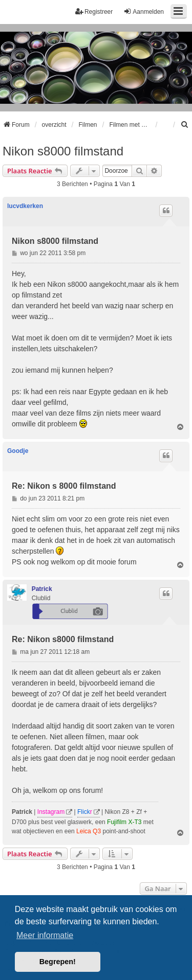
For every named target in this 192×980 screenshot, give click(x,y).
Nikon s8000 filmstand (63, 151)
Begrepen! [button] (58, 962)
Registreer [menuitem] (94, 12)
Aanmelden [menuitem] (144, 12)
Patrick (42, 589)
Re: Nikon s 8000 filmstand (64, 486)
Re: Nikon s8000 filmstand (63, 639)
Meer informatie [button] (45, 935)
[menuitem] (185, 125)
